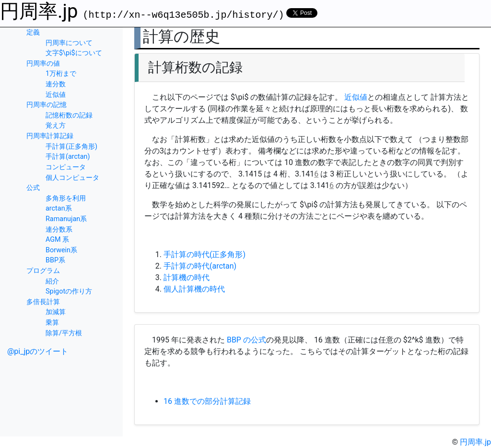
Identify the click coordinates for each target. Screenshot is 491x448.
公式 (33, 188)
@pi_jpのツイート (38, 351)
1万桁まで (61, 74)
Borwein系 (61, 250)
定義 (33, 32)
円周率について (69, 43)
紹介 (52, 281)
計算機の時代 (187, 277)
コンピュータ (66, 167)
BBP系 (55, 260)
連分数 (56, 84)
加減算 (56, 312)
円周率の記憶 (47, 105)
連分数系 (59, 230)
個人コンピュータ (72, 178)
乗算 (52, 323)
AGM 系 (57, 240)
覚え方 (56, 125)
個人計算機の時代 (194, 289)
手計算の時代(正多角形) (205, 254)
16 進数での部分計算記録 (207, 401)
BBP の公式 (246, 340)
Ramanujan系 (66, 219)
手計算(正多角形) (71, 147)
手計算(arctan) (68, 157)
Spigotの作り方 (69, 291)
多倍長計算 (43, 302)
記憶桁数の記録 (69, 115)
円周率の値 (43, 64)
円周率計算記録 (50, 136)
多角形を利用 (66, 198)
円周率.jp (39, 11)
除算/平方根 (64, 333)
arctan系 (59, 208)
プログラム (43, 271)
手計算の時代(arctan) (200, 266)
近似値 (56, 95)
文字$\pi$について (74, 53)
